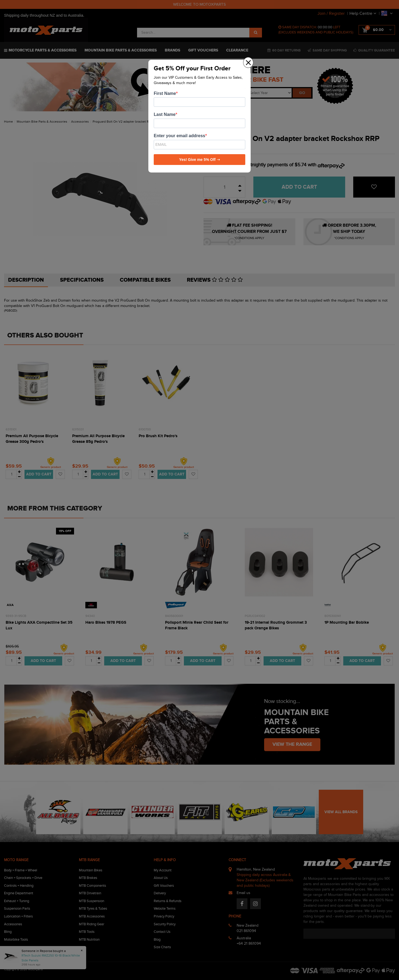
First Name (165, 93)
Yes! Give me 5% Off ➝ (199, 160)
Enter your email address (179, 136)
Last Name (165, 114)
